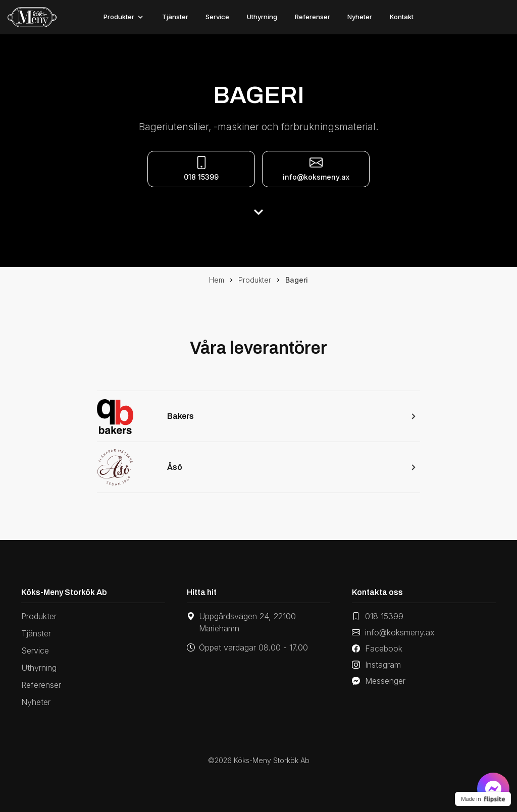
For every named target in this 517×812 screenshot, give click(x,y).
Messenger (379, 681)
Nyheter (360, 17)
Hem (217, 280)
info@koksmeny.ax (316, 169)
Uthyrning (262, 17)
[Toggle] (140, 17)
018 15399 (378, 616)
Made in (483, 799)
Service (217, 17)
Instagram (376, 665)
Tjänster (175, 17)
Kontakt (402, 17)
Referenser (313, 17)
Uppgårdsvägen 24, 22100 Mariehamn (241, 622)
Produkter (119, 17)
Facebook (377, 648)
